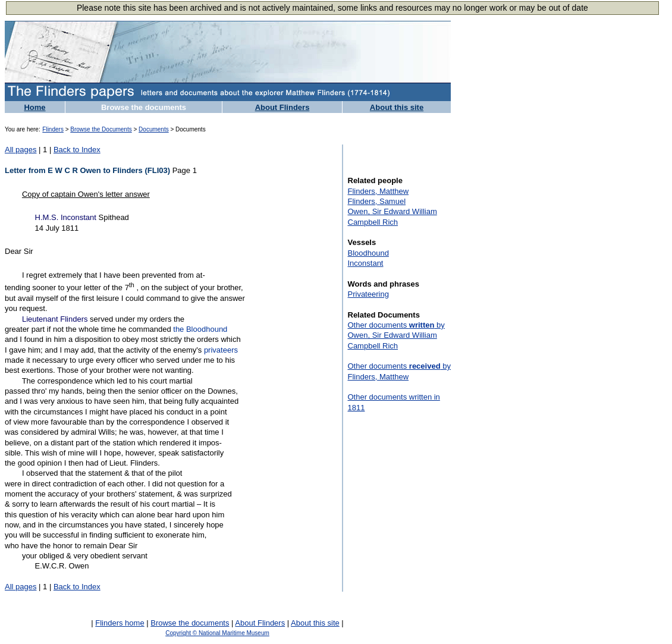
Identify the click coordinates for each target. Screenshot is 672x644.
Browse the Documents (101, 129)
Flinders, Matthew (379, 191)
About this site (397, 107)
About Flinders (282, 107)
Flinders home (120, 623)
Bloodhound (368, 253)
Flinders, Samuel (377, 201)
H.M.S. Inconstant (66, 217)
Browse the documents (144, 107)
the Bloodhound (200, 329)
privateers (221, 350)
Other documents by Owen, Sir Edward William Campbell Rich (396, 335)
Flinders (53, 129)
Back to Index (77, 150)
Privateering (368, 294)
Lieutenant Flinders (55, 319)
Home (34, 107)
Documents (154, 129)
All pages (21, 150)
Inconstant (366, 263)
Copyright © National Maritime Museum (217, 633)
